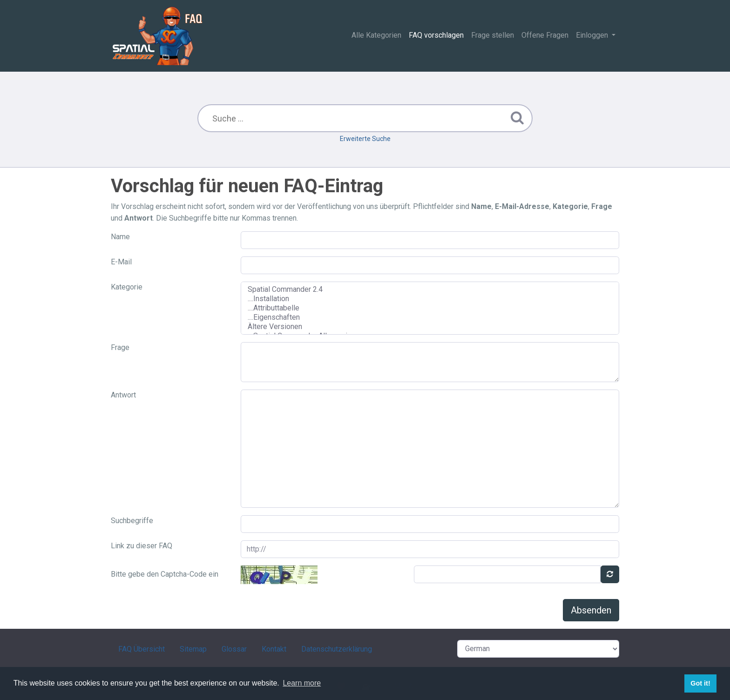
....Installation (430, 299)
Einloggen (593, 35)
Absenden (591, 610)
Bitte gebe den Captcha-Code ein (165, 574)
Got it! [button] (700, 683)
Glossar (234, 649)
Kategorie (127, 287)
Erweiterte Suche (365, 139)
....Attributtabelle (430, 308)
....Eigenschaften (430, 317)
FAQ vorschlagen (436, 35)
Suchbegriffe (132, 521)
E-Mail (121, 262)
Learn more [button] (302, 683)
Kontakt (274, 649)
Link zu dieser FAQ (142, 546)
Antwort (123, 395)
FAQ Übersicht (142, 649)
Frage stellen (493, 35)
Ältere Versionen (430, 327)
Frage (120, 347)
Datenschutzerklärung (337, 649)
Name (120, 237)
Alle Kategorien (376, 35)
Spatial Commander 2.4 (430, 289)
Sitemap (193, 649)
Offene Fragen (545, 35)
